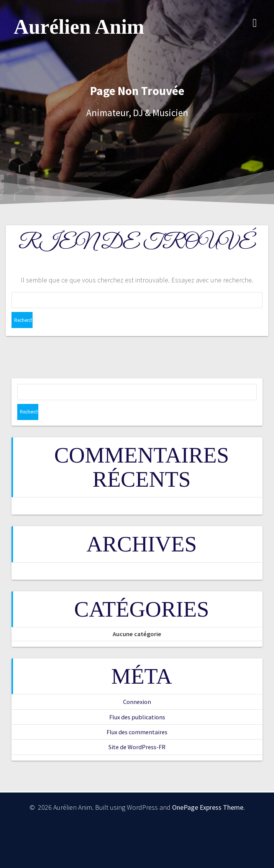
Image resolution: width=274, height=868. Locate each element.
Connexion (137, 702)
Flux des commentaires (137, 732)
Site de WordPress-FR (137, 747)
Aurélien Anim (79, 27)
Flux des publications (137, 717)
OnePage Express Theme (208, 807)
